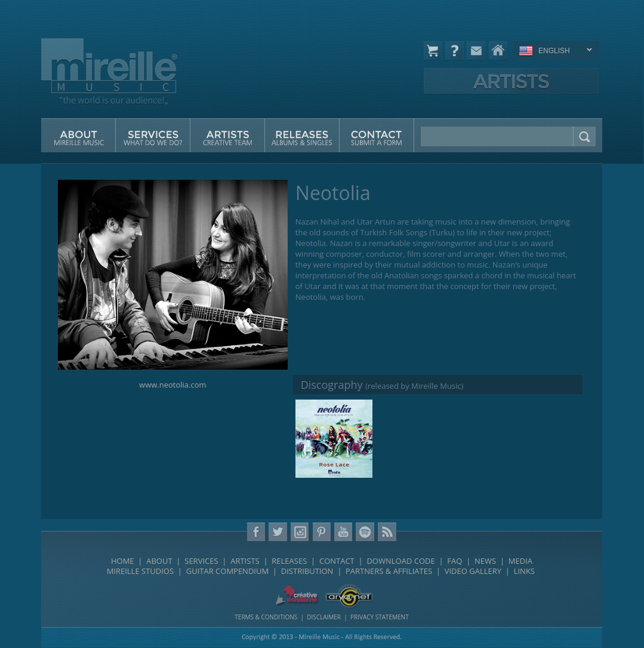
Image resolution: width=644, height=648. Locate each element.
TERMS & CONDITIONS (266, 617)
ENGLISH (553, 52)
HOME (123, 561)
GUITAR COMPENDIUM (227, 571)
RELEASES (289, 561)
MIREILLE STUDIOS (140, 571)
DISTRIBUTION (307, 571)
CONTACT (337, 561)
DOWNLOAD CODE (400, 561)
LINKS (524, 571)
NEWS (485, 561)
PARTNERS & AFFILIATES (389, 571)
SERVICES (201, 561)
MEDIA (520, 561)
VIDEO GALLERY (473, 571)
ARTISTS (245, 561)
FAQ (455, 561)
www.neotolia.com (172, 385)
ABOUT (159, 561)
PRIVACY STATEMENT (380, 617)
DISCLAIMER (324, 617)
